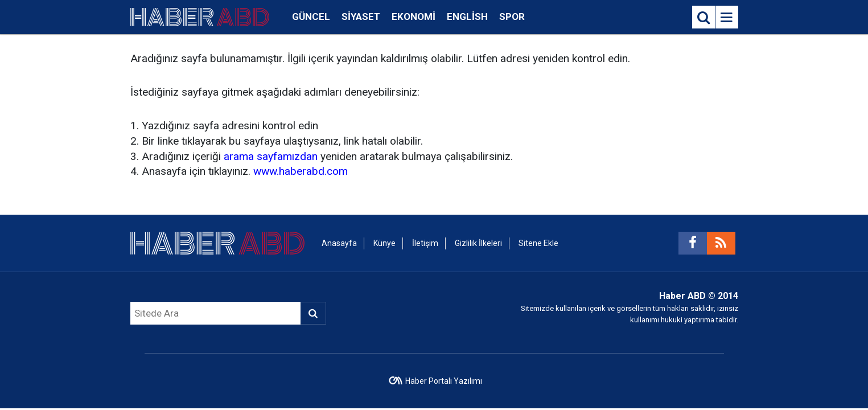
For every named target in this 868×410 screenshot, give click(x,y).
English (467, 17)
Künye (384, 243)
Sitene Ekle (538, 243)
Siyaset (361, 17)
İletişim (425, 243)
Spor (512, 17)
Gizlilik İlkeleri (478, 243)
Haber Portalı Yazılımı (444, 381)
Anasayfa (339, 243)
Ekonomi (414, 17)
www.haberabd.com (301, 171)
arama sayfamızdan (271, 156)
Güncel (311, 17)
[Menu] (727, 18)
